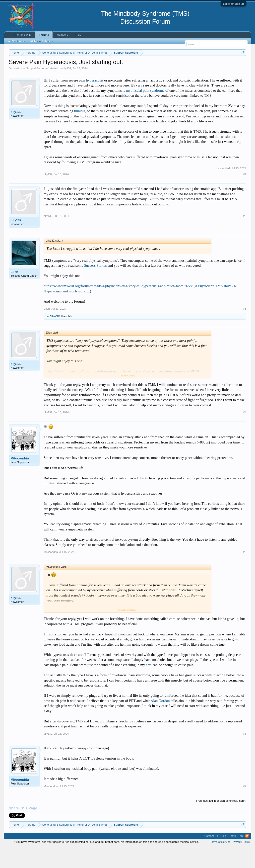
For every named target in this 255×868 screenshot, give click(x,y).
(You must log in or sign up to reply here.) (221, 821)
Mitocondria (20, 479)
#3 (245, 329)
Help (78, 35)
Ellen (14, 292)
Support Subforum (37, 89)
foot (92, 769)
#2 (245, 236)
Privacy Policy (241, 863)
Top (241, 857)
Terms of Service (220, 863)
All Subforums (17, 41)
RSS (247, 857)
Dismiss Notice (242, 64)
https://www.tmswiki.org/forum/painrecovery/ (54, 70)
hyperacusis (95, 101)
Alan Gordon (160, 721)
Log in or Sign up (233, 4)
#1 (245, 195)
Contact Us (211, 857)
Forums (44, 35)
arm (149, 685)
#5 (245, 572)
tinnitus (80, 131)
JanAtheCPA (53, 337)
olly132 (67, 89)
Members (62, 35)
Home (232, 857)
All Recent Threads (42, 41)
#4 (245, 433)
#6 (245, 754)
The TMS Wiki (23, 35)
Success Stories (96, 286)
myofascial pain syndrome (145, 111)
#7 (245, 807)
